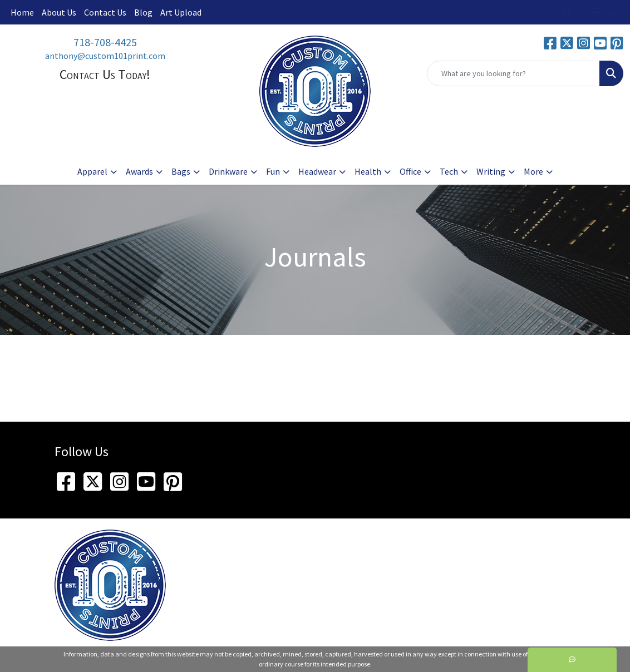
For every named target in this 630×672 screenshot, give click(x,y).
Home (22, 12)
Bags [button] (181, 171)
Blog (143, 12)
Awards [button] (139, 171)
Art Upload (181, 12)
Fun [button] (273, 171)
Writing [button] (491, 171)
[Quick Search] (513, 73)
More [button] (533, 171)
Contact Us (105, 12)
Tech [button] (449, 171)
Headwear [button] (317, 171)
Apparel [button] (92, 171)
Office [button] (410, 171)
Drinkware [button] (228, 171)
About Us (59, 12)
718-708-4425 (105, 42)
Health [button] (368, 171)
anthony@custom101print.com (105, 56)
